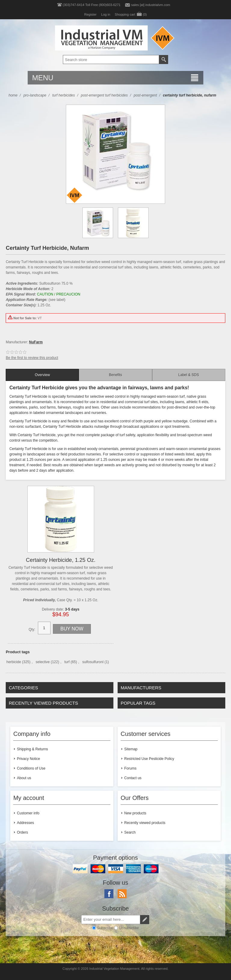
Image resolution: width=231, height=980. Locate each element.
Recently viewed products (145, 823)
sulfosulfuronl (93, 662)
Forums (130, 768)
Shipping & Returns (32, 749)
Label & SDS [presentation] (189, 375)
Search (130, 832)
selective (43, 662)
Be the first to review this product (32, 358)
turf (67, 662)
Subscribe (105, 928)
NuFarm (36, 342)
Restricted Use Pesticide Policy (149, 759)
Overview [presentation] (42, 375)
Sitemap (131, 749)
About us (24, 778)
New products (135, 813)
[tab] (42, 375)
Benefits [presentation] (115, 375)
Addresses (25, 823)
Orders (22, 832)
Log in (106, 14)
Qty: (32, 629)
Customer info (28, 813)
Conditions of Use (31, 768)
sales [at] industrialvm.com (151, 5)
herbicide (14, 662)
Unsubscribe (129, 928)
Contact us (133, 778)
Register (90, 14)
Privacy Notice (28, 759)
